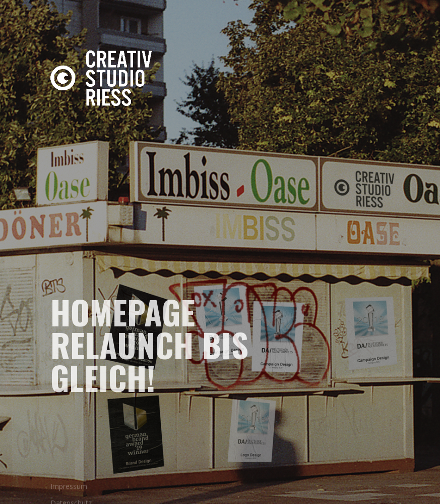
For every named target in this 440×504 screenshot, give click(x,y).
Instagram (43, 281)
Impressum (69, 490)
